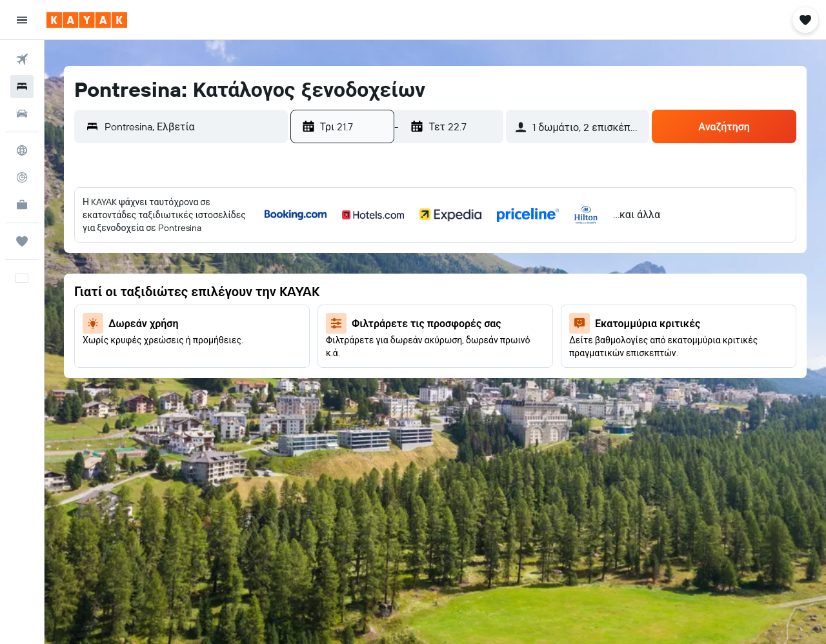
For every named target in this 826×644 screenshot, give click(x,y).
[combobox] (193, 126)
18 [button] (474, 309)
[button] (22, 20)
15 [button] (381, 309)
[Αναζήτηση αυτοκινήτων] (22, 114)
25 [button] (474, 340)
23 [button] (412, 340)
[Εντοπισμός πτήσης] (22, 177)
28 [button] (350, 371)
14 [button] (350, 309)
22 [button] (381, 340)
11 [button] (474, 278)
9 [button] (412, 278)
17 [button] (443, 309)
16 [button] (412, 309)
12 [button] (505, 278)
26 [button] (505, 340)
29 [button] (381, 371)
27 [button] (319, 371)
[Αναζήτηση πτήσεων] (22, 59)
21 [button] (350, 340)
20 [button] (319, 340)
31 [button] (443, 371)
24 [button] (443, 340)
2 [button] (412, 247)
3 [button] (443, 247)
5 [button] (505, 247)
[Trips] (22, 241)
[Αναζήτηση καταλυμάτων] (22, 86)
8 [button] (381, 278)
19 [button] (505, 309)
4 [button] (474, 247)
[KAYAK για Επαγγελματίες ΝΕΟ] (22, 205)
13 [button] (319, 309)
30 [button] (412, 371)
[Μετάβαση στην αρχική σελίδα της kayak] (87, 20)
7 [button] (350, 278)
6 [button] (319, 278)
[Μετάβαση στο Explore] (22, 150)
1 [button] (381, 247)
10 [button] (443, 278)
